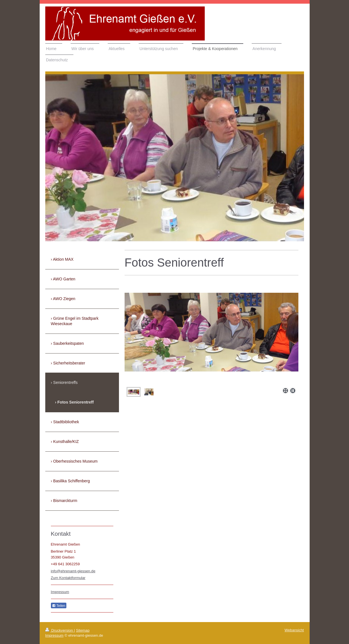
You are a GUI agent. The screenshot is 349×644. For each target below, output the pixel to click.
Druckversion (60, 630)
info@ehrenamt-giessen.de (73, 571)
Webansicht (294, 630)
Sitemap (83, 630)
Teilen (59, 606)
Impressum (60, 592)
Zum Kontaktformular (68, 578)
